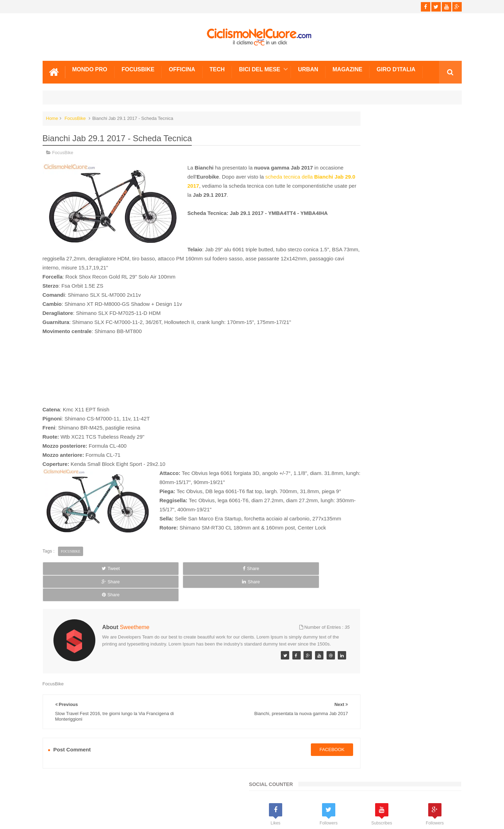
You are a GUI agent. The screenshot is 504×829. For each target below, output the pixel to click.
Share (125, 585)
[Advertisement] (181, 373)
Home (52, 116)
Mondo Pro (90, 67)
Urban (308, 67)
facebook (291, 747)
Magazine (347, 67)
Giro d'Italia (396, 67)
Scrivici (58, 797)
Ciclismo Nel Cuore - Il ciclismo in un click (257, 818)
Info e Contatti (354, 448)
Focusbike (138, 67)
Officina (182, 67)
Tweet (69, 585)
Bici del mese (260, 67)
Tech (217, 67)
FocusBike (75, 116)
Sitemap (138, 797)
